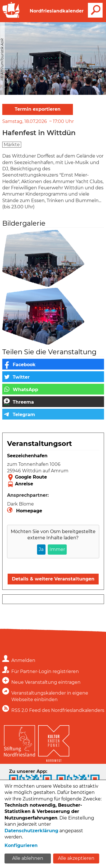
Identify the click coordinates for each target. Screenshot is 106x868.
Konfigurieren (21, 845)
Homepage (29, 511)
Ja (41, 549)
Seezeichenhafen (27, 456)
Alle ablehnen (28, 858)
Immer (57, 549)
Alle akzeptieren (76, 858)
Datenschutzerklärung (31, 831)
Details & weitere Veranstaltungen (53, 579)
